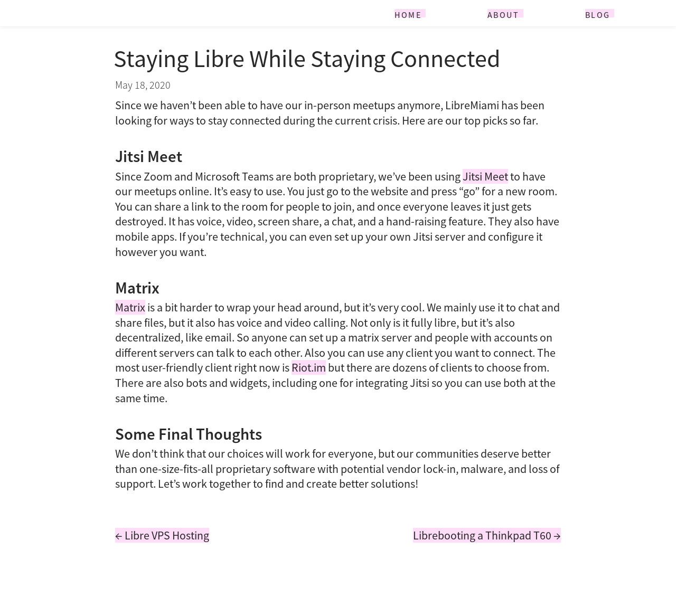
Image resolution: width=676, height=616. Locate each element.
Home (408, 14)
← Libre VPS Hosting (162, 535)
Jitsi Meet (485, 176)
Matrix (130, 307)
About (503, 14)
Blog (598, 14)
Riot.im (309, 367)
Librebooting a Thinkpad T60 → (487, 535)
